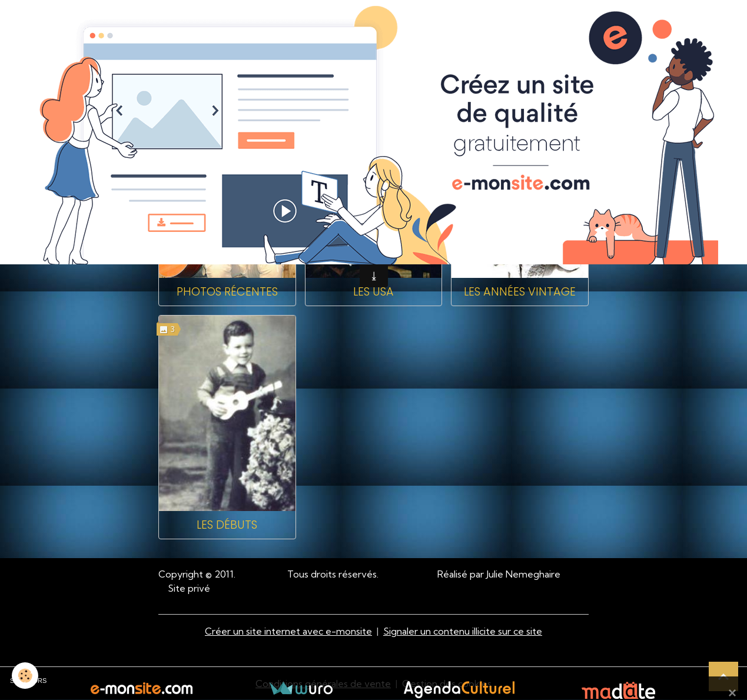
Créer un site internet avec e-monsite (288, 631)
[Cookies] (25, 676)
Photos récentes (227, 292)
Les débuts (227, 525)
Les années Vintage (520, 292)
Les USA (373, 292)
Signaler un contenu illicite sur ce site (463, 631)
